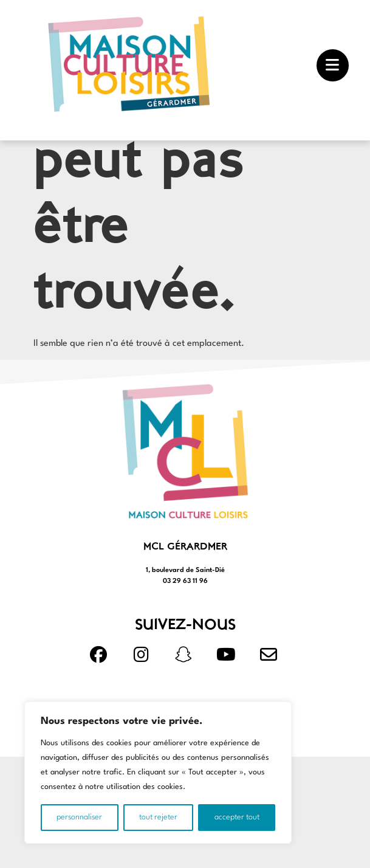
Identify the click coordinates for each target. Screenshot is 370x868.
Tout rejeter (158, 817)
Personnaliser (79, 817)
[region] (158, 773)
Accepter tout (237, 817)
